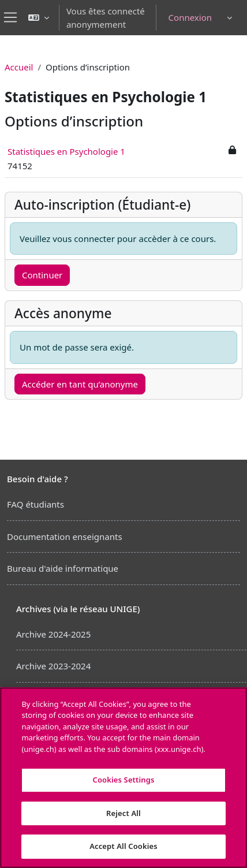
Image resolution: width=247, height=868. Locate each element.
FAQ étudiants (35, 504)
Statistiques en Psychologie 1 (66, 151)
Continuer (42, 275)
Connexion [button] (190, 17)
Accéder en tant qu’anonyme (80, 384)
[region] (124, 778)
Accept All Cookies (124, 846)
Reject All (124, 813)
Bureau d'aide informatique (63, 568)
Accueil (19, 67)
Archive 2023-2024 (53, 666)
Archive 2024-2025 (53, 634)
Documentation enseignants (65, 537)
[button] (39, 18)
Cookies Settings (124, 780)
